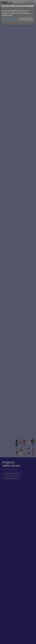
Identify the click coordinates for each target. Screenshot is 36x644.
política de (7, 15)
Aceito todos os (10, 19)
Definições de (26, 19)
